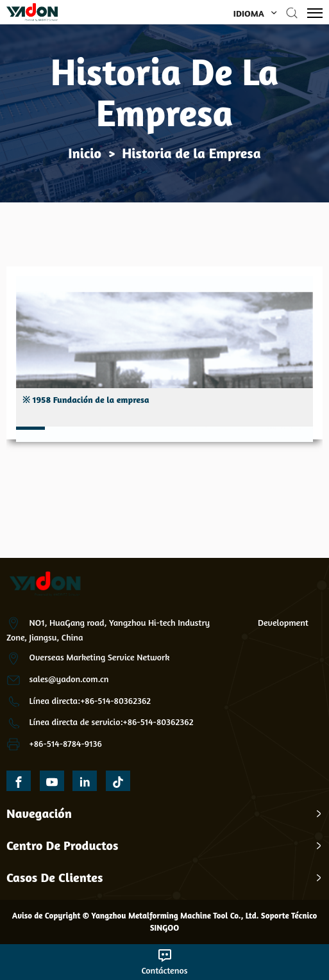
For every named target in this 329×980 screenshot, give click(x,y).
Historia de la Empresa (191, 153)
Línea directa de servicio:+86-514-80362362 (112, 722)
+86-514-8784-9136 (66, 743)
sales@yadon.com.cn (69, 679)
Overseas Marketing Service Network (100, 657)
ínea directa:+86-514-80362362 (92, 700)
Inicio (85, 153)
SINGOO (165, 927)
